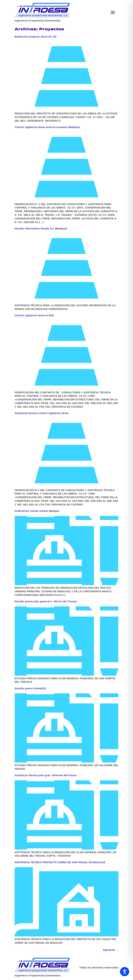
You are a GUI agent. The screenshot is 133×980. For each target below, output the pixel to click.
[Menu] (113, 12)
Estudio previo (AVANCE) (30, 688)
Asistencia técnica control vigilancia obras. (42, 413)
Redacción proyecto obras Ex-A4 (36, 37)
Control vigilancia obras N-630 (34, 315)
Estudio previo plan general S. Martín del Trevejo (46, 601)
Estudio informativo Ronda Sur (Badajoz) (41, 228)
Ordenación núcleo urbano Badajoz (37, 511)
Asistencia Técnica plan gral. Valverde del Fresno (46, 775)
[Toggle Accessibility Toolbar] (125, 972)
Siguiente (111, 950)
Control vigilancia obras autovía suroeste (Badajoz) (47, 127)
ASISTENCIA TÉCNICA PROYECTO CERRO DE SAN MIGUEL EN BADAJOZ (60, 862)
